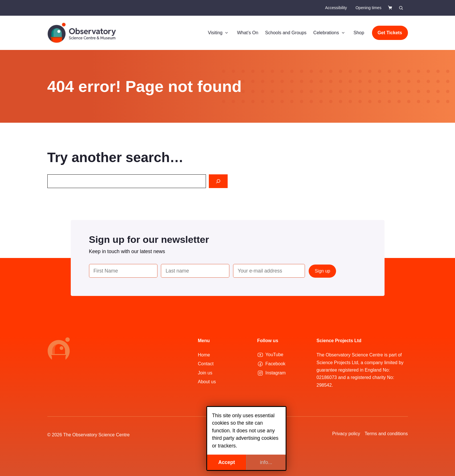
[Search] (218, 181)
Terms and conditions (386, 434)
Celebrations (330, 33)
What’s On (248, 33)
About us (207, 382)
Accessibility (336, 8)
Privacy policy (346, 434)
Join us (205, 373)
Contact (206, 364)
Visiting (219, 33)
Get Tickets (390, 33)
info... (247, 462)
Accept (208, 462)
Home (204, 355)
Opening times (368, 8)
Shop (359, 33)
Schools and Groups (286, 33)
